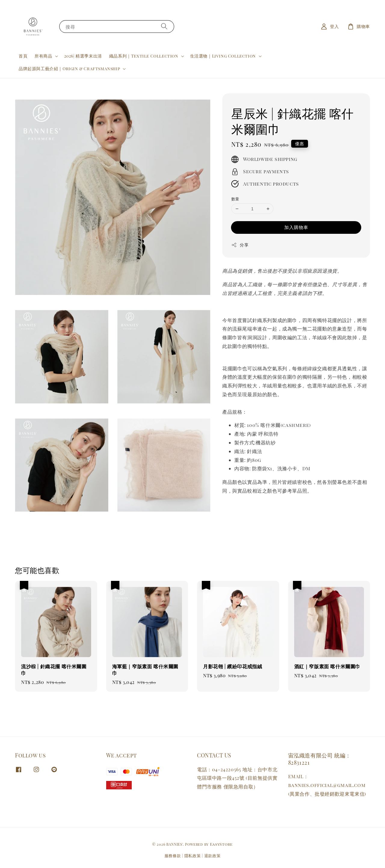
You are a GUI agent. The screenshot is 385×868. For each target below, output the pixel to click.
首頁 (23, 56)
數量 (235, 199)
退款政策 (213, 855)
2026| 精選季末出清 (83, 56)
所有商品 (43, 56)
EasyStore (221, 844)
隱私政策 (193, 855)
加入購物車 (296, 227)
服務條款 (173, 855)
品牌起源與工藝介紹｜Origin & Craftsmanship (69, 69)
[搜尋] (164, 26)
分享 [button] (240, 245)
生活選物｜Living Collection (223, 56)
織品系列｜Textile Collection (144, 56)
